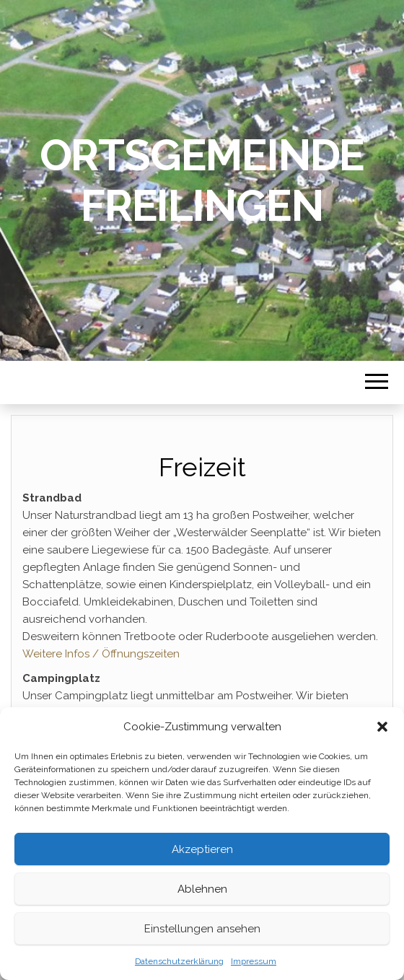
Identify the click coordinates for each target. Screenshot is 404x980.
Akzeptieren (202, 849)
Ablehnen (202, 889)
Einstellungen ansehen (202, 929)
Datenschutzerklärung (179, 961)
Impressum (254, 961)
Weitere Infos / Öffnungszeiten (101, 654)
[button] (382, 727)
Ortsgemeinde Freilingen (202, 180)
